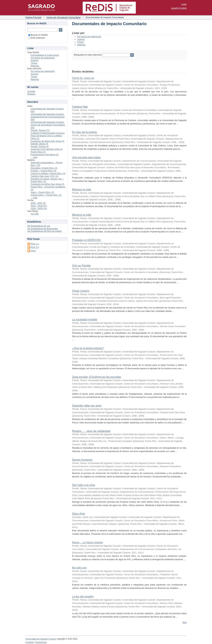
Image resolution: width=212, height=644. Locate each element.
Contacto (30, 642)
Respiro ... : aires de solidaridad (91, 431)
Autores (81, 39)
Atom (33, 251)
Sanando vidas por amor (87, 406)
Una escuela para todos (86, 157)
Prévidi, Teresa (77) (40, 130)
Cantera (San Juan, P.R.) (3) (45, 176)
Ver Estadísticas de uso (39, 226)
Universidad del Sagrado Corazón (41, 639)
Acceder (31, 91)
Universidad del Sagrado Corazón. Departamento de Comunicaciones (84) (48, 117)
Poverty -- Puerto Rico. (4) (44, 171)
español (175, 8)
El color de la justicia (85, 132)
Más (185, 622)
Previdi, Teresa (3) (40, 146)
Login (184, 4)
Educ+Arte (79, 514)
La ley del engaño (83, 597)
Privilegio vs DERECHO (87, 240)
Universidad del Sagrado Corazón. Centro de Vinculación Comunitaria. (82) (48, 125)
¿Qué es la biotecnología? (88, 348)
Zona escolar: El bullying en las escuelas (97, 377)
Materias (81, 45)
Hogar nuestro (81, 291)
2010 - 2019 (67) (39, 206)
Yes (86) (35, 214)
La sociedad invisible (85, 320)
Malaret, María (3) (39, 144)
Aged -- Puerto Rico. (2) (42, 192)
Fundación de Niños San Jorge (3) (48, 141)
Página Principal (33, 17)
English (183, 8)
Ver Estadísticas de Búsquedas (43, 229)
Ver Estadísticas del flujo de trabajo (45, 231)
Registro (31, 94)
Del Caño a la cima (84, 485)
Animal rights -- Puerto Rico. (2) (46, 195)
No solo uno (79, 568)
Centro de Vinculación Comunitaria (64, 17)
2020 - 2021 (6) (38, 203)
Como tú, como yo (83, 78)
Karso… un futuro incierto (87, 542)
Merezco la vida (82, 190)
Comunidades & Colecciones (45, 55)
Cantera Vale (80, 107)
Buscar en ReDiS (38, 35)
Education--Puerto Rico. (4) (44, 168)
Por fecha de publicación (89, 37)
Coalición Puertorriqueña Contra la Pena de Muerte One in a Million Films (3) (48, 136)
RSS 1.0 (35, 244)
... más (34, 157)
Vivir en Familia (81, 266)
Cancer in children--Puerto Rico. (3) (48, 173)
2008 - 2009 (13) (39, 208)
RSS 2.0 (35, 247)
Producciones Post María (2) (45, 155)
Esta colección (37, 38)
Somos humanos (82, 460)
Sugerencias (41, 642)
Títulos (81, 42)
